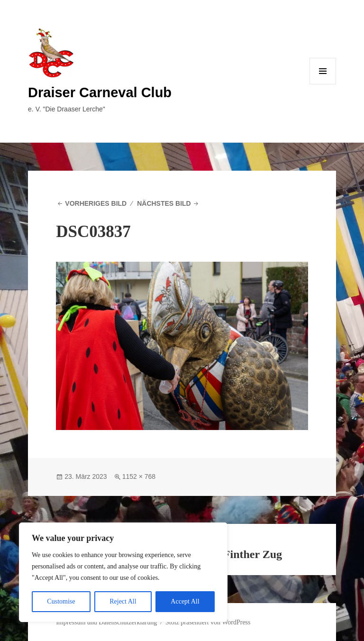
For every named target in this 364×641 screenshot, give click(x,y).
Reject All (123, 601)
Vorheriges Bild (96, 203)
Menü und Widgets (323, 84)
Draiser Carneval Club (100, 92)
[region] (123, 572)
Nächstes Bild (164, 203)
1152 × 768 (139, 476)
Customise (61, 601)
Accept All (185, 601)
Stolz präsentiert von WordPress (208, 622)
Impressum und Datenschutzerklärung (106, 622)
